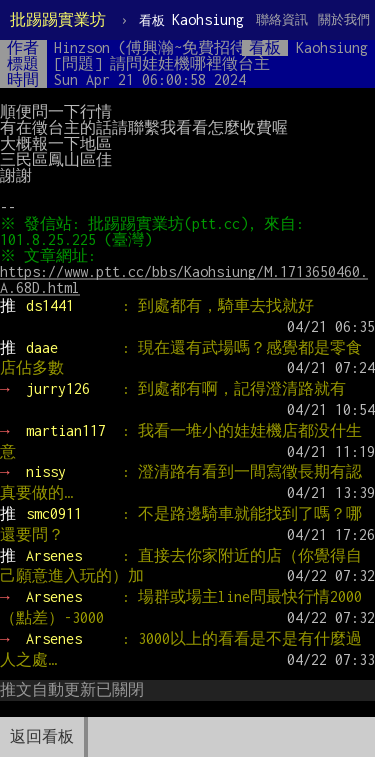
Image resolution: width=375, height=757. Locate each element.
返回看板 (42, 736)
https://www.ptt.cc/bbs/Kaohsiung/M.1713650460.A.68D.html (184, 279)
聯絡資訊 (282, 19)
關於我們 (344, 19)
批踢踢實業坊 (58, 19)
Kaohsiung (191, 19)
